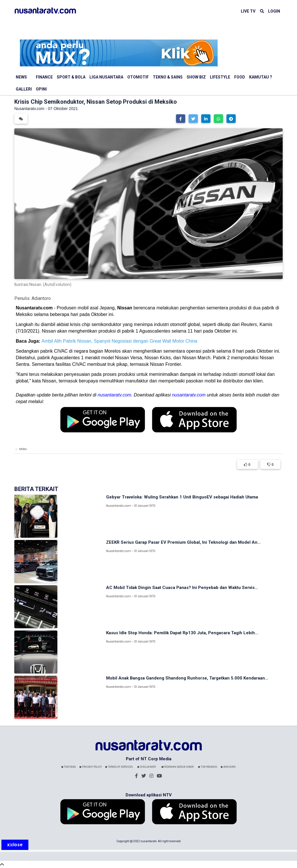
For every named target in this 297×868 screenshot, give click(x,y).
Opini (41, 89)
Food (240, 77)
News (21, 77)
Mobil (23, 449)
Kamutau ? (261, 77)
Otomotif (138, 77)
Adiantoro (41, 298)
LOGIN (274, 11)
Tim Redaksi (208, 767)
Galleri (24, 89)
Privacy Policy (91, 767)
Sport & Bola (71, 77)
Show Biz (196, 77)
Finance (44, 77)
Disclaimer (146, 767)
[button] (181, 119)
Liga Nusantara (106, 77)
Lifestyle (220, 77)
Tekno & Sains (168, 77)
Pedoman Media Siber (177, 767)
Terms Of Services (119, 767)
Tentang (69, 767)
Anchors (228, 767)
